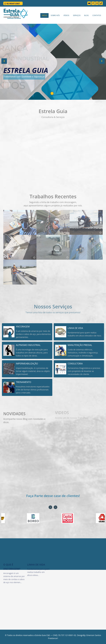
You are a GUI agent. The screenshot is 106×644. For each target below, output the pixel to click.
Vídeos (66, 15)
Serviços (77, 15)
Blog (86, 15)
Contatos (97, 15)
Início (44, 15)
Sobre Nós (55, 15)
